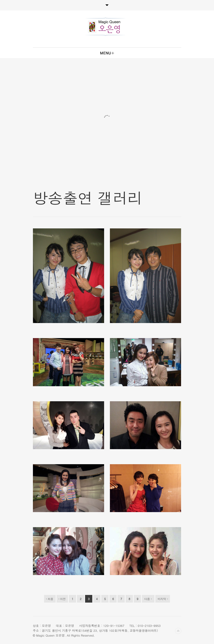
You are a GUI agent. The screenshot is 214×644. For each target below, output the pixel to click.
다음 (148, 599)
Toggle (107, 5)
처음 (50, 599)
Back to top (178, 631)
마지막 (163, 599)
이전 (62, 599)
